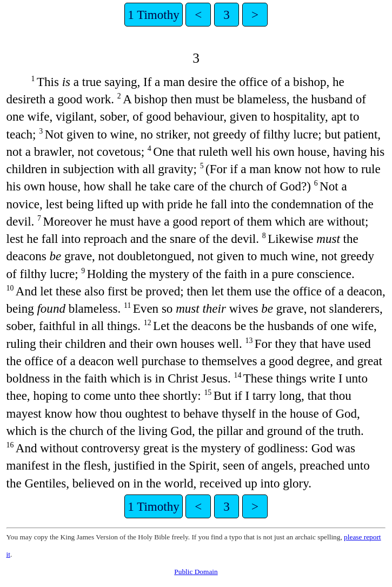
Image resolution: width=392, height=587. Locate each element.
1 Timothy (153, 15)
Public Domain (196, 572)
